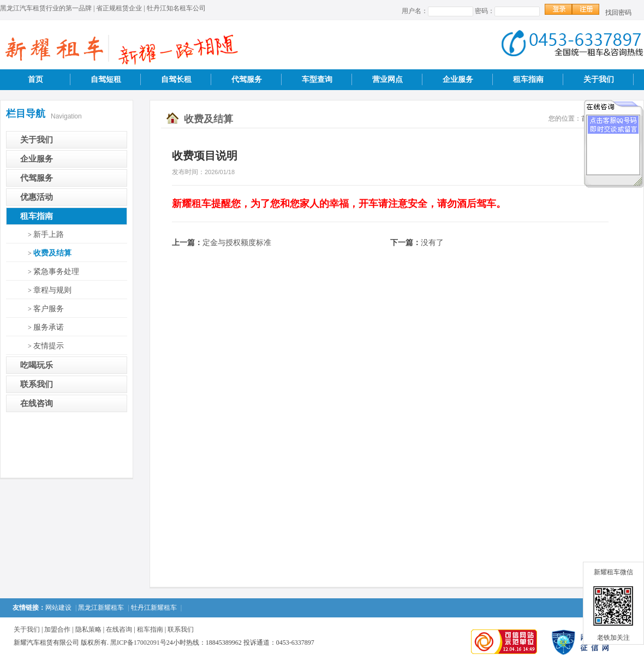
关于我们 (599, 79)
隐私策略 (88, 629)
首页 (35, 79)
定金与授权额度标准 (237, 243)
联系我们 (37, 384)
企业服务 (458, 79)
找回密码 (618, 13)
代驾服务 (247, 79)
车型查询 (317, 79)
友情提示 (49, 346)
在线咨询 (37, 403)
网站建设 (58, 608)
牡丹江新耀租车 (154, 608)
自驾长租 (176, 79)
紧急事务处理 (56, 272)
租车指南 (528, 79)
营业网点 (387, 79)
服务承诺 (49, 327)
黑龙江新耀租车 (101, 608)
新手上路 (49, 234)
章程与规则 (52, 290)
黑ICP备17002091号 (138, 643)
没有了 (432, 243)
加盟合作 (57, 629)
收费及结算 (52, 253)
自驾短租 (106, 79)
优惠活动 (37, 197)
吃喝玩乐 (37, 365)
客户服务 (49, 309)
